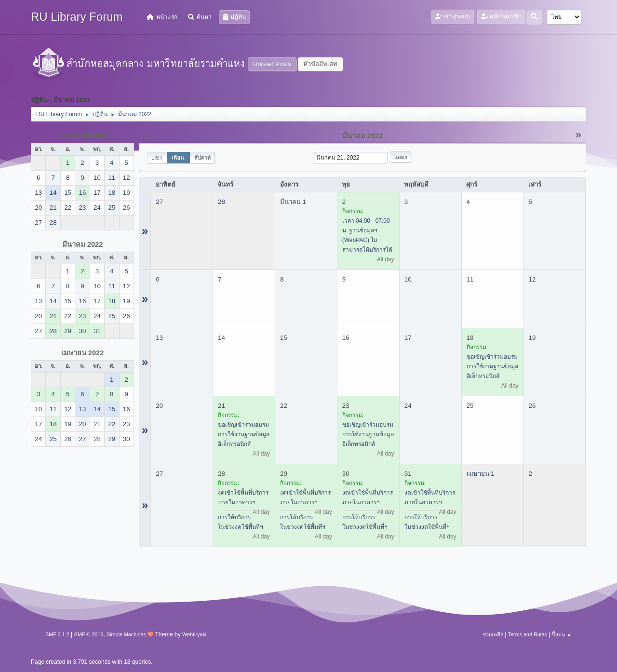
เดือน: (179, 158)
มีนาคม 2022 (83, 244)
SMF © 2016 (89, 634)
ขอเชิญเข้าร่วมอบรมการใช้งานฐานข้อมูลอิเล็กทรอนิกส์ (492, 366)
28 (221, 202)
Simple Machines (126, 634)
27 (159, 202)
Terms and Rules (528, 634)
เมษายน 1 (481, 474)
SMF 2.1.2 (57, 634)
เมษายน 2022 (83, 353)
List (157, 158)
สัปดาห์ (202, 158)
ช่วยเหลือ (493, 634)
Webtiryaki (194, 634)
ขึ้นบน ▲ (562, 634)
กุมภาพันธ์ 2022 (83, 136)
